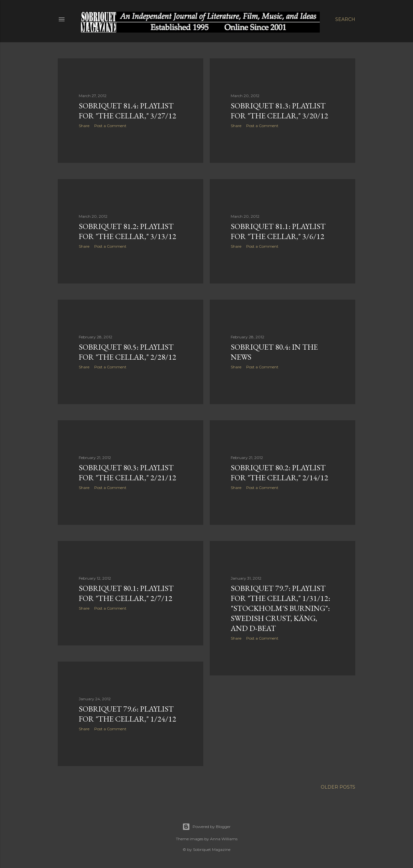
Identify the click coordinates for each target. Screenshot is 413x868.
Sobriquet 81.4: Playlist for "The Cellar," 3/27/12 (127, 111)
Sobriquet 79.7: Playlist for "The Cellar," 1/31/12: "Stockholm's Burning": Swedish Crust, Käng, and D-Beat (280, 608)
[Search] (345, 19)
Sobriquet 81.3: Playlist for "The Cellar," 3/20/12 (279, 111)
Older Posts (338, 787)
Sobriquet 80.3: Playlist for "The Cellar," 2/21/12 (127, 473)
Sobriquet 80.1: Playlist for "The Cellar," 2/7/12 (126, 593)
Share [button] (84, 126)
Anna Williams (224, 839)
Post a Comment (110, 126)
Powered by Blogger (206, 827)
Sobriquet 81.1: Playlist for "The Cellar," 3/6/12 (278, 231)
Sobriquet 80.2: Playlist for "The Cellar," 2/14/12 (279, 473)
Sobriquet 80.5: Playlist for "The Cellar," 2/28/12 (127, 352)
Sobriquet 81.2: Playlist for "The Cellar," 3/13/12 (127, 231)
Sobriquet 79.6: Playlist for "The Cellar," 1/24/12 (127, 714)
